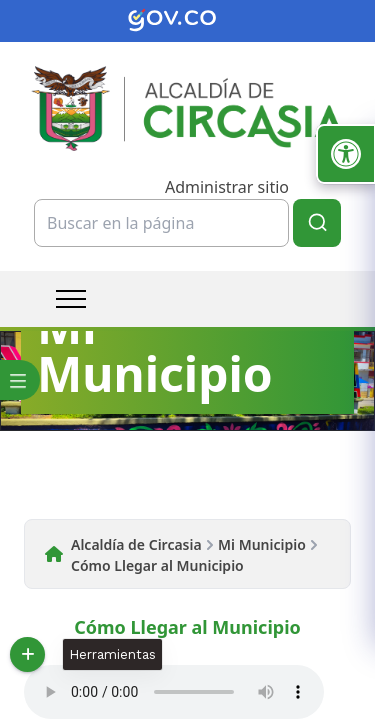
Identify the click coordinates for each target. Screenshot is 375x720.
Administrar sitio (227, 187)
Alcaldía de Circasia (136, 544)
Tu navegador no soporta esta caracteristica (174, 692)
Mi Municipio (262, 544)
